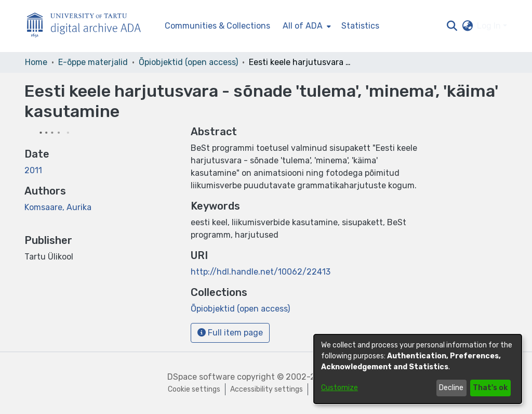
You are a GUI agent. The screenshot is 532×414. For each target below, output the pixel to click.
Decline (451, 388)
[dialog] (418, 369)
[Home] (89, 26)
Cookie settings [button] (194, 389)
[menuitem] (306, 26)
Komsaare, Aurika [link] (58, 207)
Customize (340, 388)
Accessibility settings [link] (267, 389)
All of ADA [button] (303, 26)
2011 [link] (33, 170)
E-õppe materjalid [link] (93, 62)
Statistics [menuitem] (360, 26)
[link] (240, 309)
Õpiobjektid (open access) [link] (188, 62)
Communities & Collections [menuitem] (217, 26)
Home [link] (36, 62)
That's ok (490, 388)
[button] (452, 26)
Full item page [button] (230, 333)
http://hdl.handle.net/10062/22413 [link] (261, 272)
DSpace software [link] (201, 377)
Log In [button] (490, 26)
